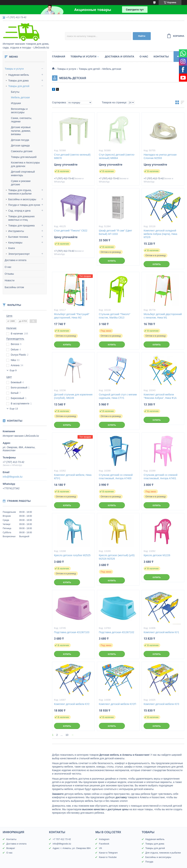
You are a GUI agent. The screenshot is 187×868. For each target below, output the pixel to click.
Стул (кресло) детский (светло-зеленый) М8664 (117, 156)
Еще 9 (13, 370)
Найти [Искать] (142, 36)
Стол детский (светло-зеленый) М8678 (72, 156)
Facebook (104, 844)
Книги (12, 248)
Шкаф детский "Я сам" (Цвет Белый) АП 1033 (115, 232)
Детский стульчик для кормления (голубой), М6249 (73, 396)
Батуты (15, 92)
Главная (59, 56)
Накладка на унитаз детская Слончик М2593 (160, 156)
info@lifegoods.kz (13, 477)
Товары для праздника (21, 226)
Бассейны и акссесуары (158, 857)
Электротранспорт (19, 254)
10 (67, 735)
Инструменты (16, 231)
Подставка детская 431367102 (117, 632)
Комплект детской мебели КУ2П (118, 704)
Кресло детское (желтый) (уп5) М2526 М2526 (117, 557)
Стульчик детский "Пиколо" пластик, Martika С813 (115, 316)
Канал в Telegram (108, 853)
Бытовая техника (18, 237)
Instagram (104, 839)
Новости (10, 280)
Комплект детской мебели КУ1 (161, 632)
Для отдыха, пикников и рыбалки (163, 853)
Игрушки (16, 103)
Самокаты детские (22, 151)
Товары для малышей (24, 157)
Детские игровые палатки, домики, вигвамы (21, 131)
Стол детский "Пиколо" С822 (71, 231)
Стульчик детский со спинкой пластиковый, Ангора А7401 (160, 477)
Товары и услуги (14, 69)
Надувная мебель (19, 75)
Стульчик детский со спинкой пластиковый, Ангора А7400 (116, 477)
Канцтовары (15, 243)
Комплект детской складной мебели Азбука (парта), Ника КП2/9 (160, 234)
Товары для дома (18, 81)
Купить (112, 261)
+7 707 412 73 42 (62, 839)
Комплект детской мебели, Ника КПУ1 (73, 477)
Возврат (11, 848)
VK (100, 848)
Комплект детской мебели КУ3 (161, 704)
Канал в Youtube (108, 857)
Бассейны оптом (14, 287)
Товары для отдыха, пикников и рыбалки (20, 192)
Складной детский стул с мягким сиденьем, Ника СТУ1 (118, 396)
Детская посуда (20, 140)
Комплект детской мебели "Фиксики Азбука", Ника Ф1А (160, 396)
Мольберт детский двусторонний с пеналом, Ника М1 (163, 316)
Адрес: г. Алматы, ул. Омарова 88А (72, 848)
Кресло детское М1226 (157, 555)
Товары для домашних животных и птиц (21, 218)
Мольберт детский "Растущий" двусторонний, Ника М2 (72, 316)
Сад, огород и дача (19, 211)
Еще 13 (14, 409)
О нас (8, 267)
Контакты (161, 56)
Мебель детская (20, 97)
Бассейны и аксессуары (22, 199)
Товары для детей (19, 86)
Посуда (149, 862)
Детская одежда (20, 146)
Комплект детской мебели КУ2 (72, 704)
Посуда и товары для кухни (24, 205)
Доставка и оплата (16, 260)
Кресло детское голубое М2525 (72, 555)
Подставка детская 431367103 (72, 632)
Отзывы (9, 274)
